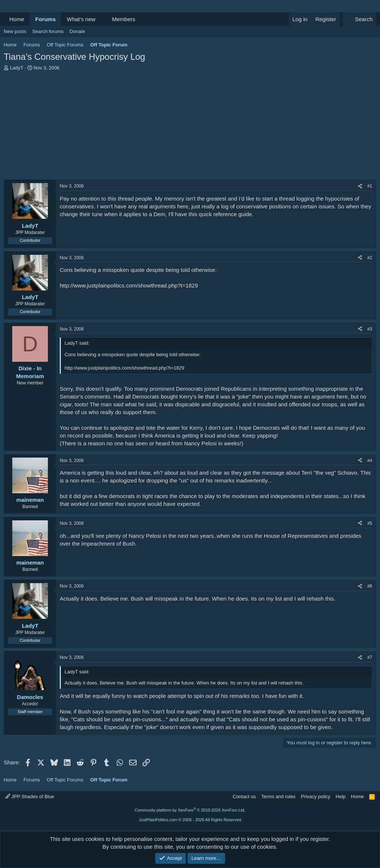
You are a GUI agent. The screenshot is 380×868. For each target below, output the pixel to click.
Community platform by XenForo (190, 810)
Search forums (48, 31)
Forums (45, 19)
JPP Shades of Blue (30, 797)
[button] (101, 19)
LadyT (17, 68)
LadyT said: (77, 343)
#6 (370, 586)
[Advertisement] (190, 127)
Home (17, 19)
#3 (370, 329)
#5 (370, 523)
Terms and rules (278, 797)
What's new (81, 19)
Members (124, 19)
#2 (370, 258)
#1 (370, 186)
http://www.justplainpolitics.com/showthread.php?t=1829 (129, 285)
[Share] (360, 186)
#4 (370, 461)
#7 (370, 657)
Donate (77, 31)
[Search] (359, 19)
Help (341, 797)
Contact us (244, 797)
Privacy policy (316, 797)
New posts (15, 31)
